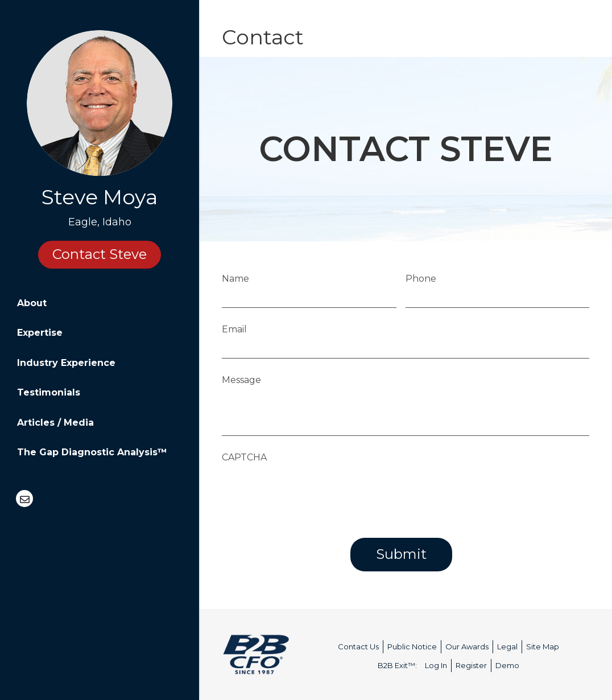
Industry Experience (66, 363)
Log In (436, 665)
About (32, 303)
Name (236, 279)
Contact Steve (100, 254)
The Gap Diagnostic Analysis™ (92, 452)
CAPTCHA (245, 457)
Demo (507, 665)
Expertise (40, 333)
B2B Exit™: (397, 665)
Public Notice (412, 647)
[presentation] (309, 491)
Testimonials (49, 392)
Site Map (543, 647)
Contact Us (358, 647)
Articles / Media (55, 423)
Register (471, 665)
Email (235, 329)
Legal (507, 647)
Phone (421, 279)
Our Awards (467, 647)
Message (242, 380)
